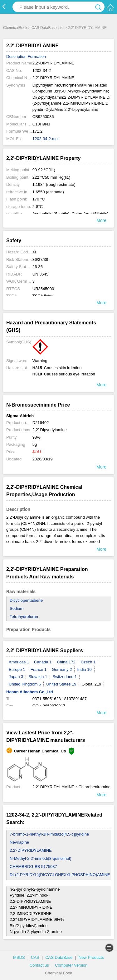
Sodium (17, 608)
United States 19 (61, 684)
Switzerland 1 (65, 677)
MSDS (19, 957)
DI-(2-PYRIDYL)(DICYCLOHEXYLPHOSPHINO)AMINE (60, 875)
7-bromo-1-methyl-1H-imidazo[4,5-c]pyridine (49, 834)
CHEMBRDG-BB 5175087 (33, 867)
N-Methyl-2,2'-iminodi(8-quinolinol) (41, 858)
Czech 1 (88, 662)
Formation (37, 57)
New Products (91, 957)
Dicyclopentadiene (26, 600)
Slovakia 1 (38, 677)
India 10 (84, 669)
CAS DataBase (59, 957)
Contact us (39, 965)
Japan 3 (16, 677)
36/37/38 (40, 259)
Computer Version (71, 965)
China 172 (66, 662)
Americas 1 (19, 662)
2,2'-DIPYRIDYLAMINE (31, 850)
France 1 (39, 669)
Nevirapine (19, 842)
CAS (35, 957)
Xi (34, 252)
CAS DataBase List (48, 28)
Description (16, 57)
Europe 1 (17, 669)
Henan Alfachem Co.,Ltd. (30, 692)
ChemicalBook (15, 28)
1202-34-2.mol (46, 139)
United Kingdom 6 (25, 684)
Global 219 (91, 684)
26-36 (38, 267)
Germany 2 (62, 669)
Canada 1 (43, 662)
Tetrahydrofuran (24, 617)
